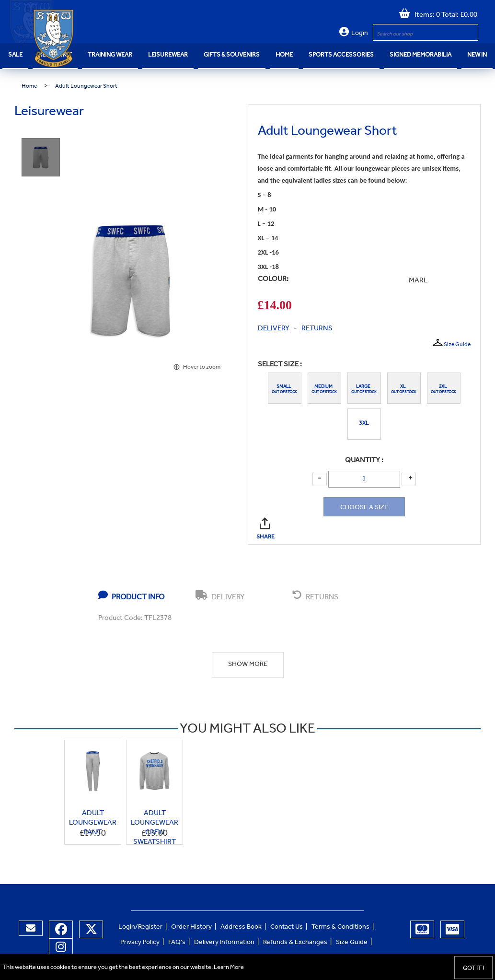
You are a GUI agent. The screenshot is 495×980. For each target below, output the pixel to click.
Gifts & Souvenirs (232, 55)
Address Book (241, 928)
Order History (191, 928)
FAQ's (177, 943)
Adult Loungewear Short (86, 87)
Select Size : (280, 365)
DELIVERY (274, 329)
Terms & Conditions (340, 928)
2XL (444, 387)
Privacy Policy (140, 943)
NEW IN (477, 55)
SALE (15, 55)
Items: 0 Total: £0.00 (444, 16)
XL (404, 387)
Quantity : (364, 461)
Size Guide (451, 344)
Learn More (229, 968)
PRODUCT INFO (131, 596)
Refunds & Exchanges (295, 943)
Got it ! (473, 969)
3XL (364, 424)
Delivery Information (224, 943)
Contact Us (287, 928)
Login (360, 34)
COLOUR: (273, 280)
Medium (324, 387)
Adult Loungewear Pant (93, 823)
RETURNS (317, 329)
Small (285, 387)
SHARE (266, 523)
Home (284, 55)
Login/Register (140, 928)
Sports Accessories (341, 55)
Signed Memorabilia (420, 55)
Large (364, 387)
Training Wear (110, 55)
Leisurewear (168, 55)
